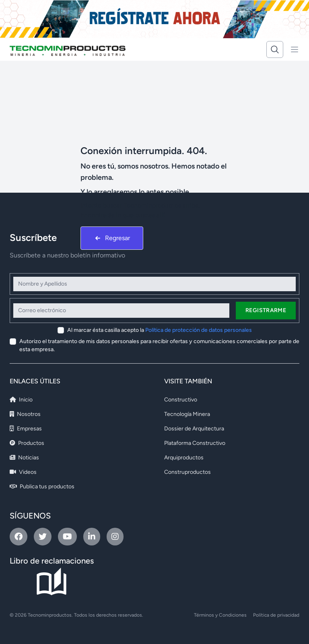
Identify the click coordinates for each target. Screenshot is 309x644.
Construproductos (187, 472)
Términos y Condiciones (220, 615)
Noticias (24, 458)
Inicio (21, 400)
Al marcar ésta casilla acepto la (160, 330)
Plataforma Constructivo (195, 443)
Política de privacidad (276, 615)
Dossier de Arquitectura (194, 429)
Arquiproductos (184, 458)
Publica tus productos (42, 487)
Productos (27, 443)
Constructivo (181, 400)
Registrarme (266, 310)
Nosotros (25, 414)
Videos (23, 472)
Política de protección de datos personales (199, 330)
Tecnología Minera (187, 414)
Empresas (26, 429)
